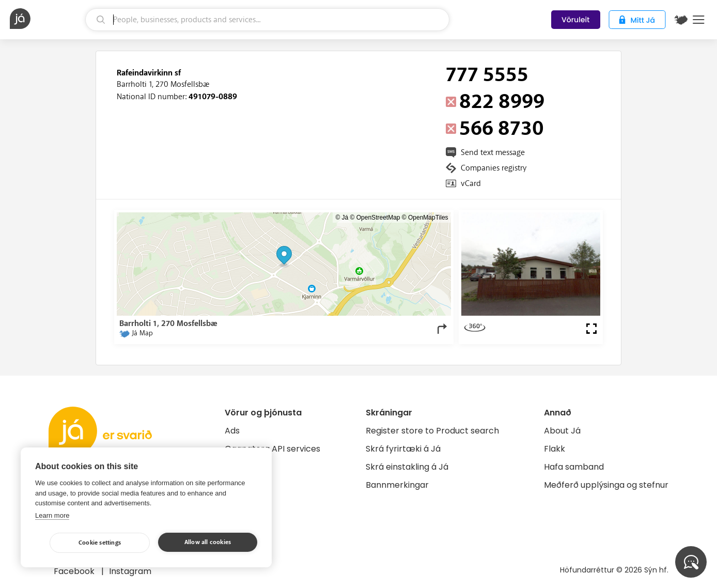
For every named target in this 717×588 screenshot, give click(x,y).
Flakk (555, 449)
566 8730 (502, 129)
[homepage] (46, 19)
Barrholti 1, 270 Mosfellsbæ (163, 84)
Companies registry (494, 168)
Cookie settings (100, 543)
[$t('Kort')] (681, 20)
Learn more (52, 515)
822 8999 (502, 102)
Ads (232, 431)
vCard (471, 183)
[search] (267, 20)
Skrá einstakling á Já (407, 467)
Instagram (130, 571)
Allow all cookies (208, 542)
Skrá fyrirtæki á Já (403, 449)
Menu (699, 20)
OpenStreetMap (378, 218)
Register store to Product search (432, 431)
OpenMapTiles (428, 218)
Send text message (493, 152)
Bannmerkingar (397, 485)
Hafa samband (574, 467)
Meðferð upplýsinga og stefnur (606, 485)
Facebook (75, 571)
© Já (342, 218)
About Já (562, 431)
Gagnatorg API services (272, 449)
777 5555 (487, 75)
